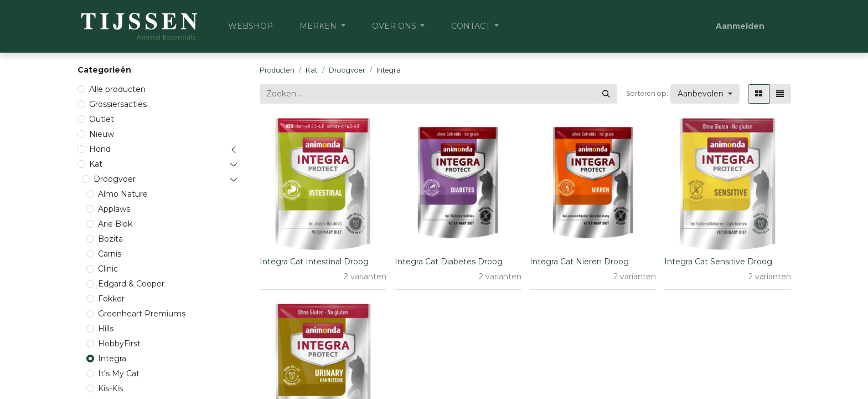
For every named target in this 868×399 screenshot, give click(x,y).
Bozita (110, 239)
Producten (277, 70)
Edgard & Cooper (131, 284)
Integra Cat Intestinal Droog (314, 262)
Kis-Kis (110, 388)
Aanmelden (740, 26)
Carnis (110, 254)
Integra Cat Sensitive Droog (718, 262)
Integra (112, 359)
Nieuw (102, 134)
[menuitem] (250, 26)
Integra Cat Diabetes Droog (449, 262)
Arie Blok (115, 224)
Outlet (102, 119)
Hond (100, 149)
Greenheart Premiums (142, 314)
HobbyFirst (119, 344)
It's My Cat (119, 374)
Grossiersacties (118, 104)
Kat (96, 164)
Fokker (111, 299)
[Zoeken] (606, 94)
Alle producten (117, 89)
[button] (705, 94)
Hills (106, 329)
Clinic (108, 269)
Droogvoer (115, 179)
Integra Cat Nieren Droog (579, 262)
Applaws (114, 209)
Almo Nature (123, 194)
